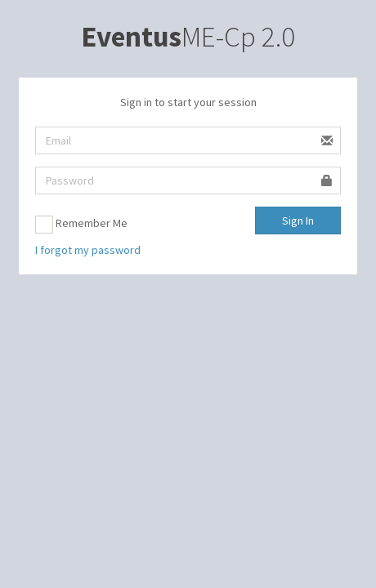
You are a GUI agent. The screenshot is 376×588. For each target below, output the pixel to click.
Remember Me (81, 225)
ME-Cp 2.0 (188, 37)
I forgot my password (88, 250)
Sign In (298, 220)
